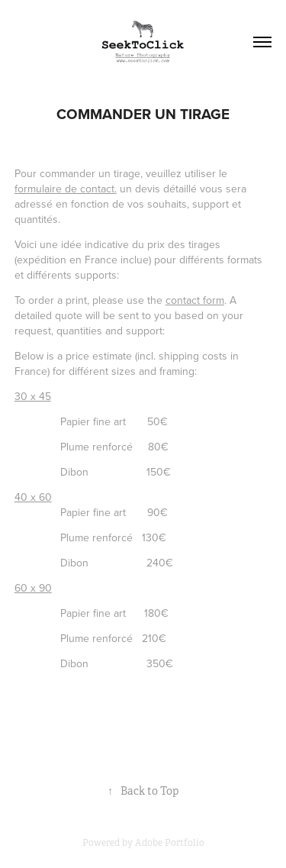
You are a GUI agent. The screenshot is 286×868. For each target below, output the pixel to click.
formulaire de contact (64, 189)
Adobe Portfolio (170, 843)
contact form (195, 300)
